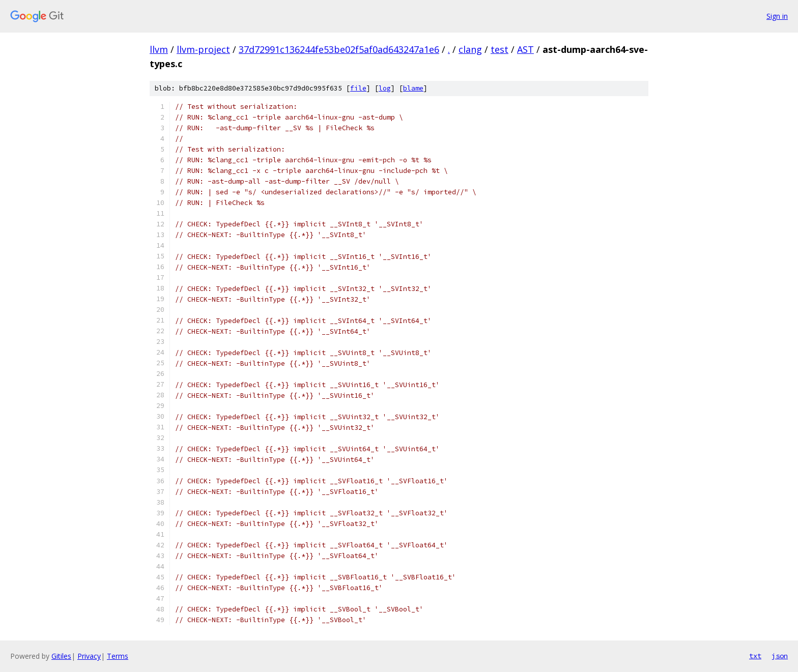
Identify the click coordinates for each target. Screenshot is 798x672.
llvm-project (203, 49)
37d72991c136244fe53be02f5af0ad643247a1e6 (339, 49)
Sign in (777, 16)
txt (755, 656)
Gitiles (61, 656)
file (358, 88)
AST (525, 49)
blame (413, 88)
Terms (118, 656)
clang (470, 49)
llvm (159, 49)
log (385, 88)
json (780, 656)
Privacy (89, 656)
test (500, 49)
